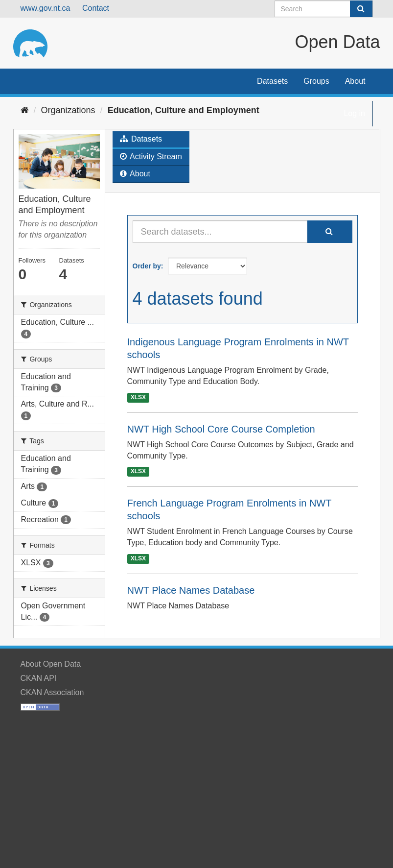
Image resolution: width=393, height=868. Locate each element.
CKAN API (39, 678)
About (355, 81)
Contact (96, 8)
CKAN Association (52, 692)
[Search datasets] (324, 9)
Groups (316, 81)
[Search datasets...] (220, 232)
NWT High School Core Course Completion (221, 429)
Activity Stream (151, 157)
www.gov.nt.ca (46, 8)
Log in (354, 113)
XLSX (138, 397)
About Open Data (51, 664)
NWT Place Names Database (191, 590)
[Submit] (361, 9)
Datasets (272, 81)
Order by (147, 266)
